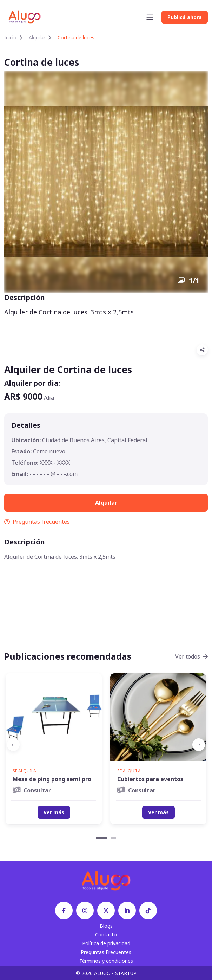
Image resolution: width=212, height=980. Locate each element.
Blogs (106, 926)
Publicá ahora (185, 17)
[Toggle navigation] (150, 17)
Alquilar (37, 37)
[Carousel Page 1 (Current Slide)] (101, 838)
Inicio (10, 37)
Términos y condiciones (106, 961)
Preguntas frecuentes (37, 522)
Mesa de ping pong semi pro (52, 779)
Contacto (106, 935)
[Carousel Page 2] (113, 838)
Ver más (54, 812)
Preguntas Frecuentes (106, 952)
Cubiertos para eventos (150, 779)
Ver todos (191, 656)
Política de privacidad (106, 943)
